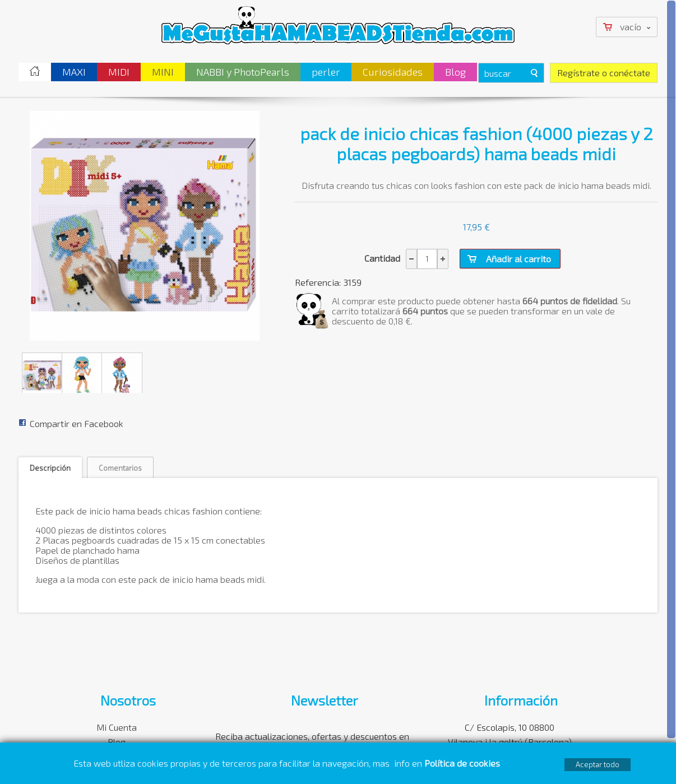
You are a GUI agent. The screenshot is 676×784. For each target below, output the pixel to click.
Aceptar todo (598, 764)
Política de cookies (463, 763)
